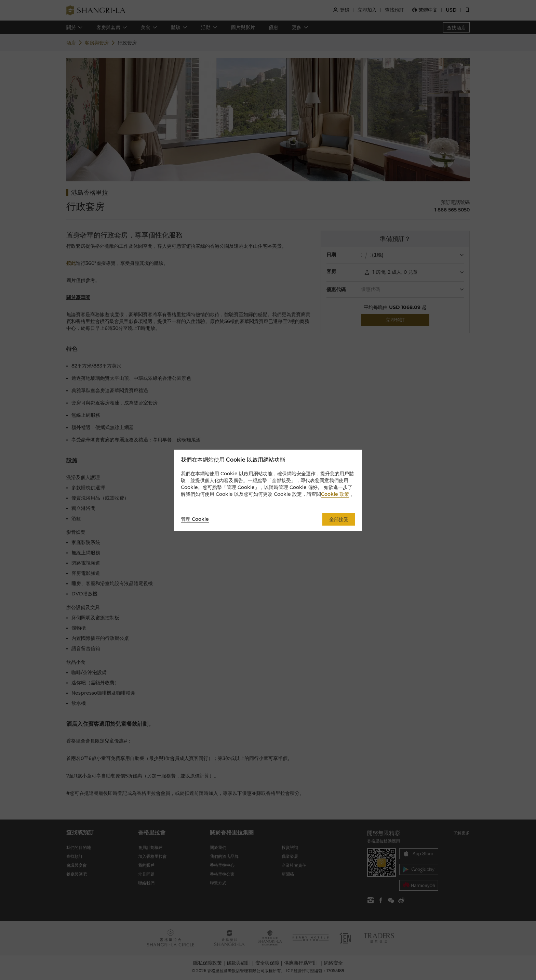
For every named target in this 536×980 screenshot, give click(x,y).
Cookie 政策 (335, 494)
